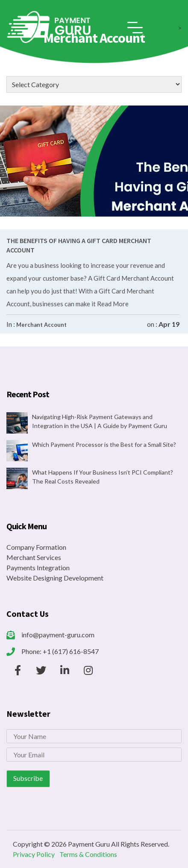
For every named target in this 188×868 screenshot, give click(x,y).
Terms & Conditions (88, 854)
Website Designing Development (55, 578)
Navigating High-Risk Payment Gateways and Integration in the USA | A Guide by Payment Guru (100, 421)
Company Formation (36, 547)
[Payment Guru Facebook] (18, 670)
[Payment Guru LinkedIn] (65, 670)
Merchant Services (34, 557)
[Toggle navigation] (135, 28)
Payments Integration (38, 567)
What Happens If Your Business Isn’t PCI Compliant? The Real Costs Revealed (103, 477)
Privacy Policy (34, 854)
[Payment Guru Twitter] (41, 670)
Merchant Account (41, 325)
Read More (112, 304)
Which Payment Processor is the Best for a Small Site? (104, 444)
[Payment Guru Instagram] (88, 670)
